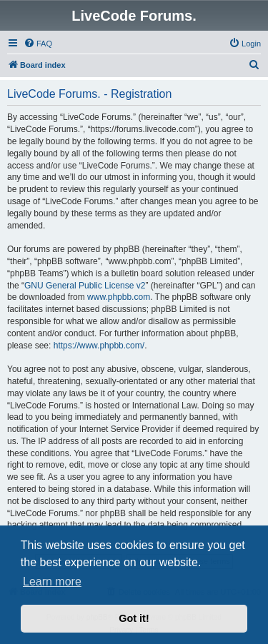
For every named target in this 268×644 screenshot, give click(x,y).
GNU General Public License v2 (85, 286)
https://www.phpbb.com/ (99, 346)
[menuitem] (38, 44)
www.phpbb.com (119, 297)
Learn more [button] (52, 582)
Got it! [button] (134, 618)
